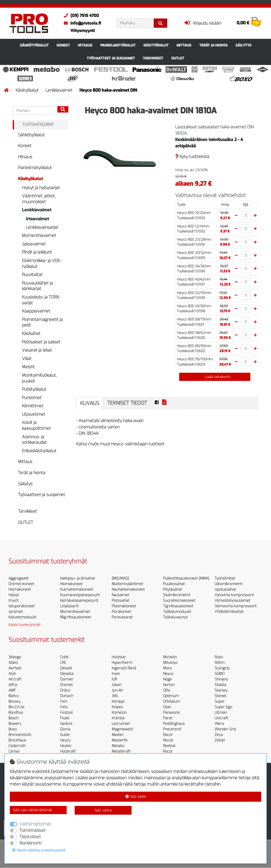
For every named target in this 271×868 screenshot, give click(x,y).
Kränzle (118, 718)
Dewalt (66, 668)
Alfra (13, 685)
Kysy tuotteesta (192, 157)
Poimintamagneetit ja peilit (42, 322)
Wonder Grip (225, 729)
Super (220, 701)
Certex (14, 751)
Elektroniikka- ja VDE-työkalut (42, 263)
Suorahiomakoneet (179, 601)
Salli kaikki (136, 797)
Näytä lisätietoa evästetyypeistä (39, 850)
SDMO (220, 674)
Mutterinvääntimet (127, 584)
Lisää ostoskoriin (215, 377)
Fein (64, 701)
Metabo (118, 746)
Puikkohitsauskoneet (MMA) (186, 578)
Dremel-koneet (21, 584)
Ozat (167, 707)
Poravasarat (122, 617)
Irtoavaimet (37, 219)
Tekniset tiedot (127, 403)
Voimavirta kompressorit (236, 606)
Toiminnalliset (32, 830)
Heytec (66, 746)
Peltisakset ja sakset (41, 342)
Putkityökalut (34, 389)
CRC (63, 663)
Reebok (169, 746)
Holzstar (119, 657)
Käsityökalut (156, 45)
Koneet (63, 45)
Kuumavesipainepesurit (80, 595)
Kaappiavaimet (36, 311)
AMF (12, 690)
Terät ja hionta (213, 45)
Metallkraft (121, 751)
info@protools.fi (81, 23)
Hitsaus (85, 45)
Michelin (170, 657)
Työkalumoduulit (177, 612)
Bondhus (16, 713)
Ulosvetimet (34, 414)
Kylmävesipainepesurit (79, 601)
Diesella (67, 674)
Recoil (168, 740)
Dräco (65, 690)
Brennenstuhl (20, 735)
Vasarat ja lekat (37, 350)
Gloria (65, 729)
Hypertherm (122, 663)
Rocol (168, 751)
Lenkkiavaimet (60, 90)
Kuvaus (90, 403)
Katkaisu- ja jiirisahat (78, 578)
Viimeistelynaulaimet (232, 601)
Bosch (13, 718)
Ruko (219, 657)
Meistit (28, 367)
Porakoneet (121, 612)
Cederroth (17, 746)
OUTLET (178, 58)
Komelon (119, 713)
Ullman (221, 713)
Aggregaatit (19, 578)
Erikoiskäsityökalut (39, 451)
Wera (219, 724)
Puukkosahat (174, 584)
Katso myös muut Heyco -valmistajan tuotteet (120, 444)
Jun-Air (118, 690)
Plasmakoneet (124, 606)
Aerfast (15, 668)
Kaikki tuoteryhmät (24, 625)
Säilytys (243, 45)
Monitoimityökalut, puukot (39, 378)
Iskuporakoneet (22, 606)
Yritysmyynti (83, 31)
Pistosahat (121, 601)
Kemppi (118, 701)
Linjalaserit (69, 606)
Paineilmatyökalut (118, 45)
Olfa (166, 690)
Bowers (15, 724)
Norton (169, 685)
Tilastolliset (30, 837)
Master (118, 735)
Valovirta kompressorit (234, 595)
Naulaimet (120, 595)
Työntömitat (225, 578)
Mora (167, 668)
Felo (64, 707)
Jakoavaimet (34, 244)
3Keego (15, 657)
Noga (167, 679)
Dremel (66, 685)
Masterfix (120, 740)
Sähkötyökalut (34, 45)
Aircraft (15, 679)
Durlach (67, 696)
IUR (114, 679)
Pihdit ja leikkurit (37, 252)
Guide (65, 735)
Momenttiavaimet (39, 235)
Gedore (66, 724)
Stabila (220, 685)
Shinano (221, 679)
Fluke (65, 718)
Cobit (64, 657)
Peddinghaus (174, 724)
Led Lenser (121, 724)
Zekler (220, 740)
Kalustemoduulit (22, 617)
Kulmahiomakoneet (77, 589)
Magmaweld (122, 729)
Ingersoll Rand (124, 668)
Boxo (13, 729)
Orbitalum (171, 701)
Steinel (220, 696)
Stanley (221, 690)
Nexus (168, 674)
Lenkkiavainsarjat (42, 227)
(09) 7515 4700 (80, 16)
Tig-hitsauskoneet (178, 606)
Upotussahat (225, 589)
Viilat (27, 359)
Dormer (67, 679)
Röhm (220, 663)
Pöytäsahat (173, 589)
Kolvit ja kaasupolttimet (36, 425)
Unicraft (221, 718)
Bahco (14, 696)
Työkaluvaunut (175, 617)
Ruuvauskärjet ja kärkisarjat (37, 286)
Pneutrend (172, 729)
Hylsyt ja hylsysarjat (41, 188)
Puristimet (32, 398)
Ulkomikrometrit (229, 584)
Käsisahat (31, 333)
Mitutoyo (170, 663)
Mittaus (184, 45)
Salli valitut (103, 810)
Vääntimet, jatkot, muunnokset (39, 199)
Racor (168, 735)
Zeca (219, 735)
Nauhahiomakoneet (128, 589)
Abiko (13, 663)
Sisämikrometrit (177, 595)
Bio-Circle (16, 707)
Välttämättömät (35, 824)
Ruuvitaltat (32, 275)
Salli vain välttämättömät (32, 810)
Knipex (117, 707)
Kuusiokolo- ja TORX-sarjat (41, 300)
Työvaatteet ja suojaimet (111, 58)
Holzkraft (68, 751)
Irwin (116, 674)
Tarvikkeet (153, 58)
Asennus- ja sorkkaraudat (34, 440)
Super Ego (223, 707)
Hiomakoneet (20, 589)
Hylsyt (14, 595)
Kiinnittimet (33, 406)
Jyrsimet (16, 612)
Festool (66, 713)
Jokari (117, 685)
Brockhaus (17, 740)
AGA (12, 674)
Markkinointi (30, 843)
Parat (168, 718)
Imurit (13, 601)
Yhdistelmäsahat (229, 612)
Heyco (65, 740)
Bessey (14, 701)
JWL (115, 696)
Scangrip (222, 668)
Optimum (171, 696)
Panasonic (172, 713)
